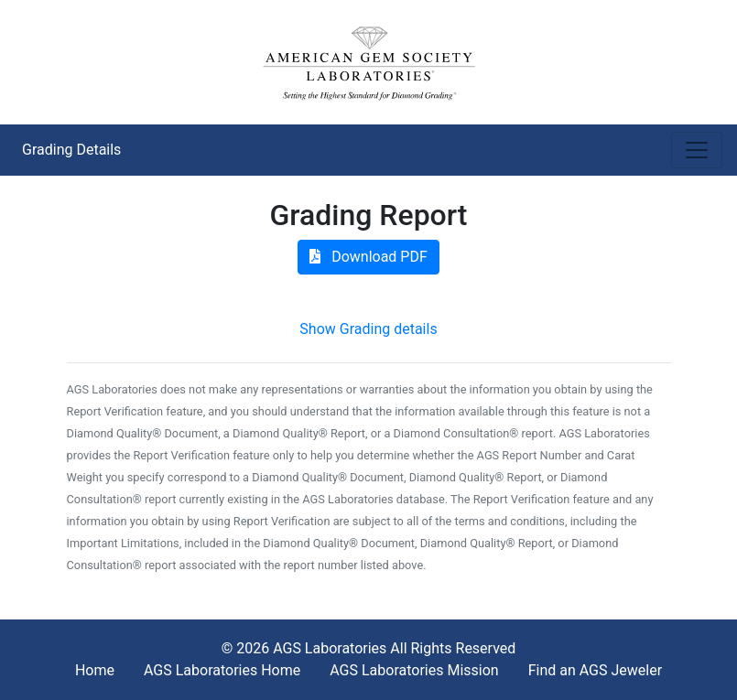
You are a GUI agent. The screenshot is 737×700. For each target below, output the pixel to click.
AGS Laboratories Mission (414, 670)
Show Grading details (368, 329)
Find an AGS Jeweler (595, 670)
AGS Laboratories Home (222, 670)
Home (95, 670)
